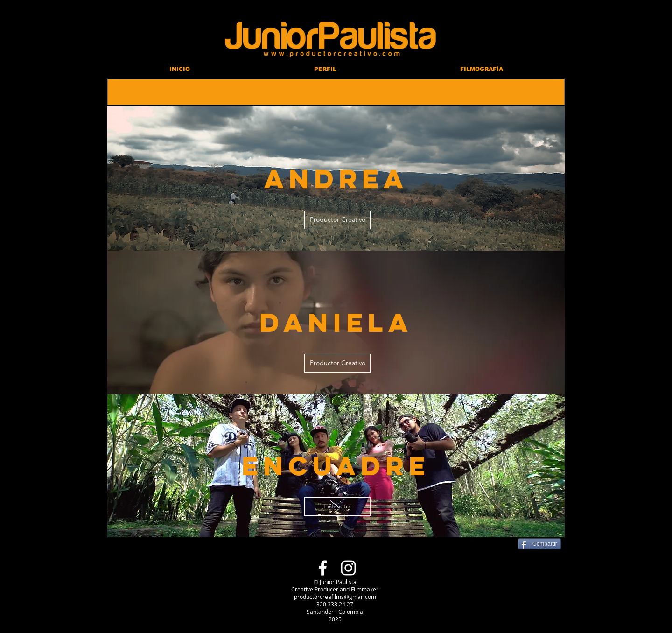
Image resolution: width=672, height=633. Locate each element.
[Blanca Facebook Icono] (323, 568)
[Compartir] (539, 544)
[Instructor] (337, 506)
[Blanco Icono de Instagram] (348, 568)
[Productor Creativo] (337, 220)
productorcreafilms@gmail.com (335, 597)
